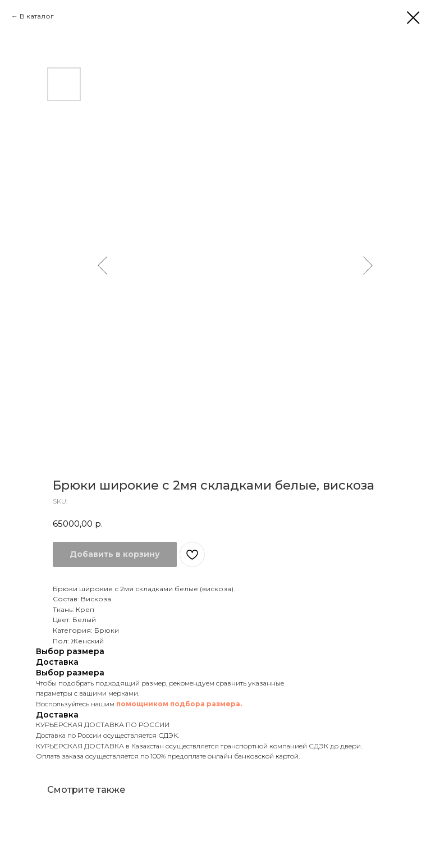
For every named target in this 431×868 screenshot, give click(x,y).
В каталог (37, 16)
